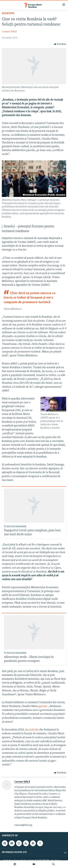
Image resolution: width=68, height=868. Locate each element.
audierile (33, 730)
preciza (43, 706)
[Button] (60, 44)
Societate (8, 13)
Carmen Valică (9, 32)
